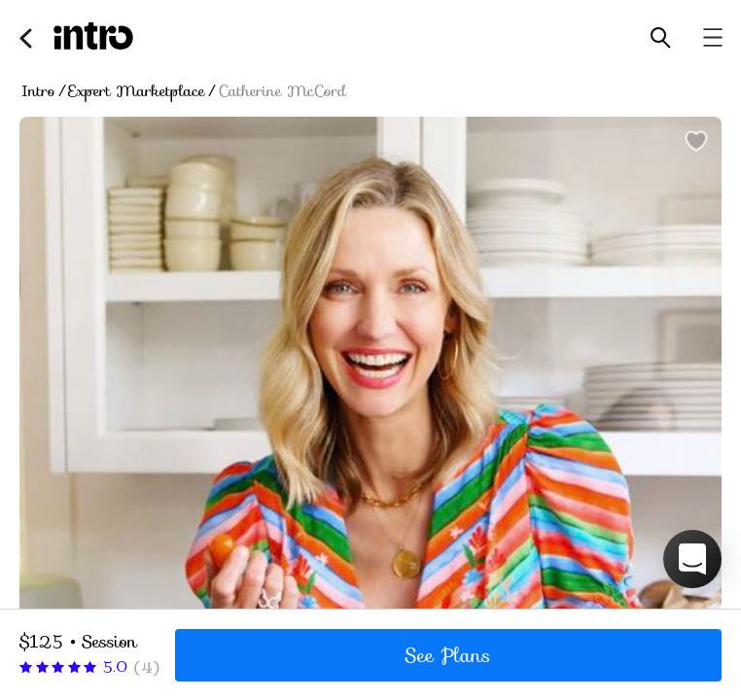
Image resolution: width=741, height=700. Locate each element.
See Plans (448, 655)
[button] (692, 559)
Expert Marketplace (137, 91)
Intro (38, 91)
